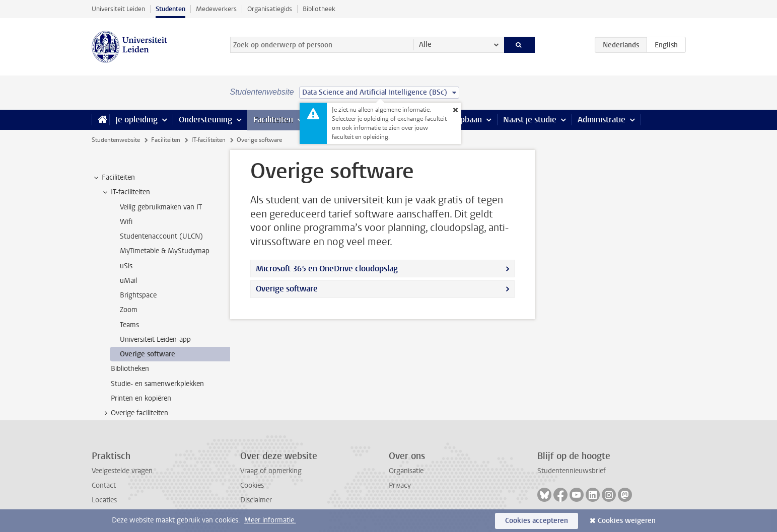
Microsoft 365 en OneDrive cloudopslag (327, 269)
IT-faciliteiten (208, 140)
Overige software (287, 289)
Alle (425, 45)
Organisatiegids (270, 9)
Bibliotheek (319, 9)
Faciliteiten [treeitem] (114, 178)
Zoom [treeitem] (129, 310)
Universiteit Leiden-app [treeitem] (155, 339)
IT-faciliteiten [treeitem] (126, 192)
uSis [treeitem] (126, 266)
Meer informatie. (270, 520)
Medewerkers (216, 9)
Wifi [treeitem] (126, 222)
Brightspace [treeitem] (138, 295)
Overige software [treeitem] (148, 354)
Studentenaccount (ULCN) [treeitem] (161, 236)
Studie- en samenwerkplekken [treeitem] (157, 384)
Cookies (252, 485)
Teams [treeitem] (129, 325)
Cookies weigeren (627, 521)
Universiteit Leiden (118, 9)
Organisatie (406, 471)
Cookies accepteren (537, 521)
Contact (104, 485)
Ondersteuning (205, 120)
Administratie (602, 120)
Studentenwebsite (116, 140)
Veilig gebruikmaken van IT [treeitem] (161, 207)
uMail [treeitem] (128, 281)
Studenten (170, 9)
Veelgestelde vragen (122, 471)
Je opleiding (136, 120)
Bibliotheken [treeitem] (130, 369)
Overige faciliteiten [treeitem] (135, 413)
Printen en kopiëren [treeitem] (141, 398)
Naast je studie (530, 120)
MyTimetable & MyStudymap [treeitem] (165, 251)
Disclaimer (256, 500)
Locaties (104, 500)
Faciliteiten (273, 120)
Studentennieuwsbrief (572, 471)
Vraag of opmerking (271, 471)
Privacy (400, 485)
